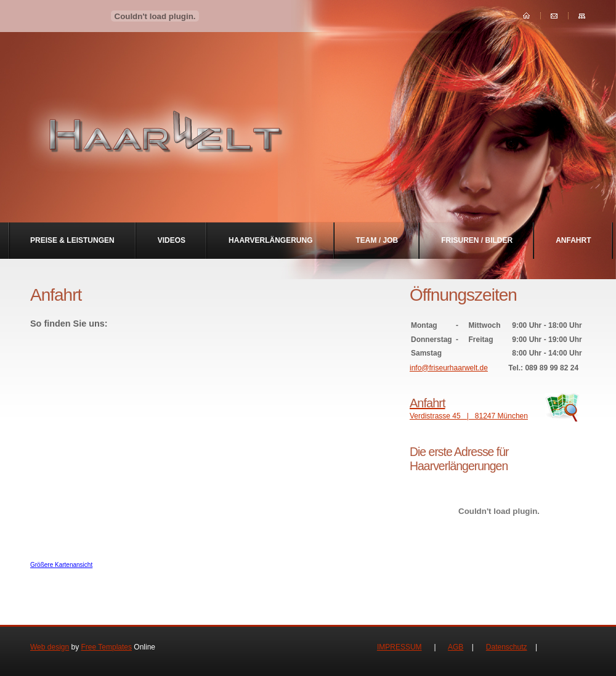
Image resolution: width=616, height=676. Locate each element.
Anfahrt (573, 240)
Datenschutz (507, 647)
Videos (172, 240)
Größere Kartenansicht (61, 565)
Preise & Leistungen (72, 240)
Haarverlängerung (270, 240)
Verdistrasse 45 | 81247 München (499, 408)
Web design (50, 647)
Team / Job (377, 240)
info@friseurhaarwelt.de (449, 368)
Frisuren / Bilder (477, 240)
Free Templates (107, 647)
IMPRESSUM (399, 647)
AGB (456, 647)
